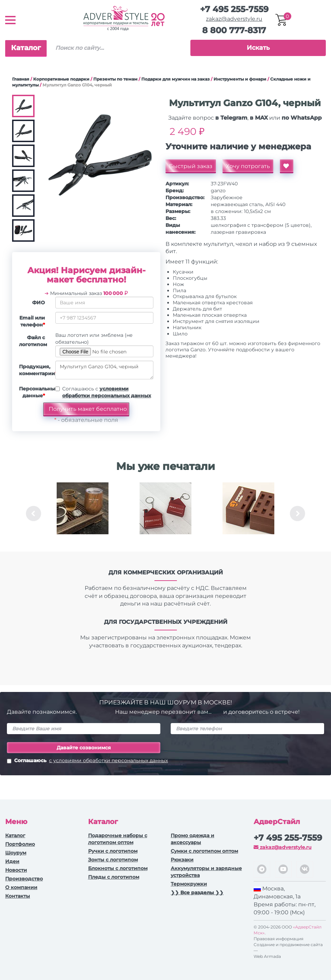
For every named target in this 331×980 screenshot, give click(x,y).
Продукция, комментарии (35, 370)
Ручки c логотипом (113, 851)
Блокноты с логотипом (118, 868)
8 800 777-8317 (234, 30)
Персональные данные (35, 392)
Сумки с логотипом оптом (204, 851)
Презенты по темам (115, 79)
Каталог (26, 48)
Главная (21, 79)
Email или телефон (32, 321)
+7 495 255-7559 (234, 9)
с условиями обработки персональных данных (108, 760)
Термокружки (189, 884)
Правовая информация (278, 939)
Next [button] (297, 514)
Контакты (18, 896)
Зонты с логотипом (113, 860)
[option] (83, 514)
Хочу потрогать (248, 166)
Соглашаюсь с (107, 392)
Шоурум (16, 853)
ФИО (39, 303)
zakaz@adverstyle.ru (234, 19)
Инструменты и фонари (240, 79)
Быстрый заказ (191, 166)
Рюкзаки (182, 860)
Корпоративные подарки (61, 79)
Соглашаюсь (87, 761)
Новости (16, 870)
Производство (24, 879)
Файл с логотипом (33, 341)
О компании (21, 887)
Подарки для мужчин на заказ (176, 79)
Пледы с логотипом (114, 877)
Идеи (12, 861)
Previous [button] (34, 514)
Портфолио (20, 844)
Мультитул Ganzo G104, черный (104, 370)
